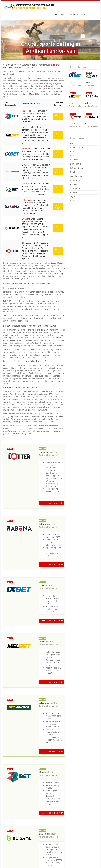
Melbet (25, 127)
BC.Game (26, 219)
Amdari (73, 184)
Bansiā (73, 152)
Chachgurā (75, 188)
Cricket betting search (77, 14)
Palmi (73, 143)
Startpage (60, 14)
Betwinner (27, 165)
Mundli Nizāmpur (78, 147)
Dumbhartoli (76, 164)
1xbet (25, 149)
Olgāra (73, 196)
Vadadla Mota (76, 176)
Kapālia (74, 192)
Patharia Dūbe (77, 168)
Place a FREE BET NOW (51, 503)
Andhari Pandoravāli (49, 455)
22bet (31, 94)
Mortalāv (74, 156)
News (93, 14)
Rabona (28, 200)
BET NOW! (58, 116)
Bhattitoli (74, 160)
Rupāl (73, 172)
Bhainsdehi (75, 180)
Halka (73, 201)
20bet (25, 184)
